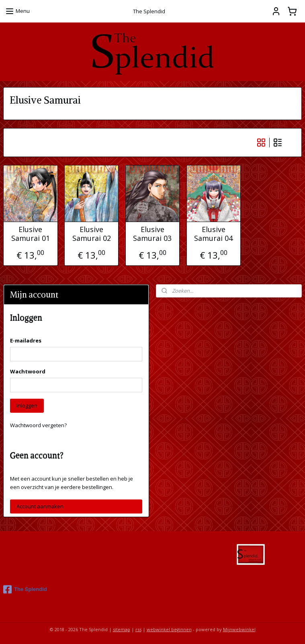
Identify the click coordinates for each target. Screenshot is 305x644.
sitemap (122, 629)
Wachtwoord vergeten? (38, 425)
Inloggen (27, 406)
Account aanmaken (40, 506)
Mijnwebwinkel (239, 629)
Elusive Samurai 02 (92, 234)
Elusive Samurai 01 (31, 234)
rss (138, 629)
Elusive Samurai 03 (152, 234)
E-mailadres (26, 340)
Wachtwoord (28, 371)
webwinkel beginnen (169, 629)
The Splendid (25, 589)
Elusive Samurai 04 (213, 234)
